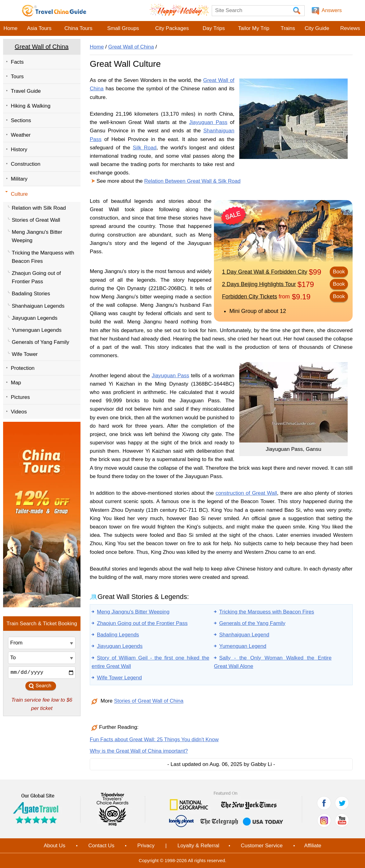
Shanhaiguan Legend (244, 635)
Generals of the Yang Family (252, 623)
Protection (23, 368)
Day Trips (214, 28)
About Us (54, 846)
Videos (19, 412)
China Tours (78, 28)
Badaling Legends (118, 635)
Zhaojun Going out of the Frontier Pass (142, 623)
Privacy (146, 846)
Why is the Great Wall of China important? (139, 751)
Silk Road (145, 148)
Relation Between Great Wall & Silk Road (192, 181)
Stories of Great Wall (36, 220)
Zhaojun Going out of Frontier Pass (36, 277)
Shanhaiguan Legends (38, 306)
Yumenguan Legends (37, 330)
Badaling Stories (31, 294)
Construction (26, 164)
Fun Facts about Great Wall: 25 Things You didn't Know (154, 740)
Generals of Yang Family (41, 342)
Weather (21, 135)
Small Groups (123, 28)
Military (19, 179)
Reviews (350, 28)
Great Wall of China (42, 47)
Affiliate (313, 846)
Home (10, 28)
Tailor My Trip (254, 28)
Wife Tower (25, 354)
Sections (21, 120)
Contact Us (101, 846)
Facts (17, 62)
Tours (17, 77)
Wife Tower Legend (119, 678)
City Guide (317, 28)
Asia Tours (39, 28)
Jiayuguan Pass (208, 122)
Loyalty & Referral (198, 846)
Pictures (20, 397)
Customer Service (262, 846)
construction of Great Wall (246, 493)
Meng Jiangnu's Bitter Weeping (37, 236)
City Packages (172, 28)
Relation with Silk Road (39, 208)
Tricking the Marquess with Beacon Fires (43, 257)
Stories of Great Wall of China (149, 701)
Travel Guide (26, 91)
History (19, 150)
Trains (288, 28)
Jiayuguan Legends (35, 318)
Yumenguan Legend (243, 646)
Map (16, 383)
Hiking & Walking (31, 106)
